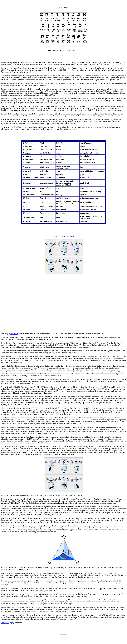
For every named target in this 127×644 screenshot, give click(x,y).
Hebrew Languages (8, 623)
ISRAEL (64, 634)
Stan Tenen (14, 334)
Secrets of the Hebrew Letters (63, 236)
